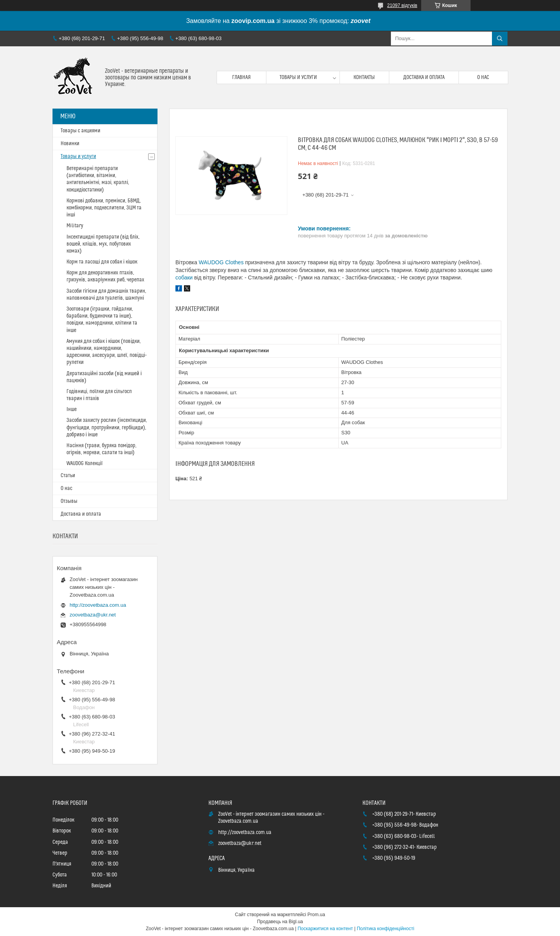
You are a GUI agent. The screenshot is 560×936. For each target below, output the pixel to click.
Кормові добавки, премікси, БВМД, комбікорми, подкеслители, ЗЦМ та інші (104, 208)
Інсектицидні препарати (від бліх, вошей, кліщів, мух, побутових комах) (103, 244)
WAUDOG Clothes (221, 262)
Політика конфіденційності (385, 929)
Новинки (70, 144)
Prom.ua (316, 915)
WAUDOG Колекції (85, 464)
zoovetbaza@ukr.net (93, 615)
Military (75, 226)
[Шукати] (500, 39)
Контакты (364, 77)
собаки (184, 277)
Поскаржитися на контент (325, 929)
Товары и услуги (298, 77)
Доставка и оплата (424, 77)
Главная (241, 77)
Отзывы (69, 501)
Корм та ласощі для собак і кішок (102, 262)
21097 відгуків (402, 5)
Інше (72, 409)
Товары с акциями (80, 131)
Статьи (68, 476)
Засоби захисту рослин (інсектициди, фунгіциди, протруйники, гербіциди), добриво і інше (107, 427)
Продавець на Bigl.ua (280, 922)
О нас (483, 77)
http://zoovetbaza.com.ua (98, 605)
